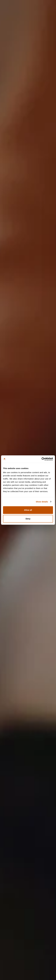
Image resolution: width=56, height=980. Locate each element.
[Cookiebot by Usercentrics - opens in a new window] (42, 459)
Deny (28, 519)
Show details (42, 502)
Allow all (28, 510)
